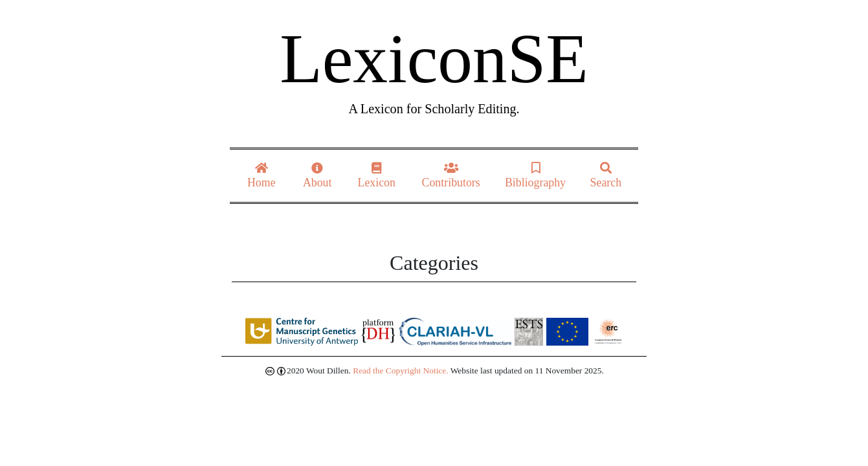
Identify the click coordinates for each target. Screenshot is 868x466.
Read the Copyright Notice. (400, 371)
